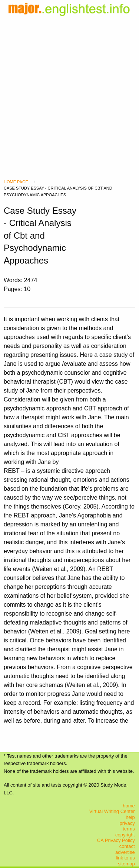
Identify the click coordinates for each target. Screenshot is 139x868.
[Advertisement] (69, 88)
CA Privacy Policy (116, 840)
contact (127, 846)
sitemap (126, 864)
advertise (125, 852)
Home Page (16, 182)
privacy (127, 823)
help (130, 817)
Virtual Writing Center (112, 811)
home (129, 806)
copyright (125, 835)
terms (129, 829)
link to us (125, 858)
